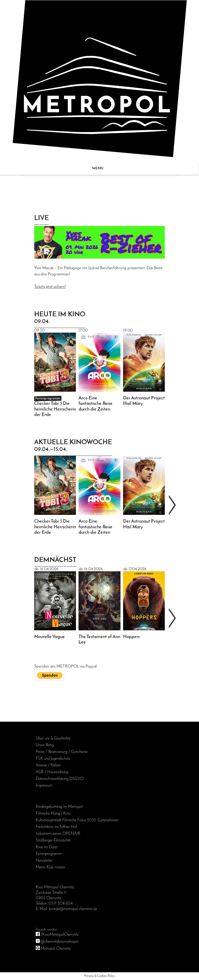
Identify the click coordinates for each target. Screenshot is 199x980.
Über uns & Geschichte (53, 738)
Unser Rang (45, 745)
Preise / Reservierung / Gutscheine (62, 752)
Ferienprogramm (49, 854)
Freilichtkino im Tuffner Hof (56, 827)
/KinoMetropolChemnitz (60, 935)
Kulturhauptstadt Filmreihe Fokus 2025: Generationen (77, 820)
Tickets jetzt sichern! (50, 287)
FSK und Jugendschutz (53, 759)
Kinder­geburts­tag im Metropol (59, 807)
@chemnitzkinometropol (59, 942)
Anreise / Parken (48, 765)
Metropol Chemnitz (56, 949)
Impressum (44, 786)
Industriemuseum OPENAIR (58, 834)
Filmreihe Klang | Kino (53, 814)
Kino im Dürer (47, 847)
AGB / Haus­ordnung (52, 772)
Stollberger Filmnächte (53, 840)
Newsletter (44, 861)
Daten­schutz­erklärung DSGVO (60, 779)
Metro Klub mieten (50, 867)
